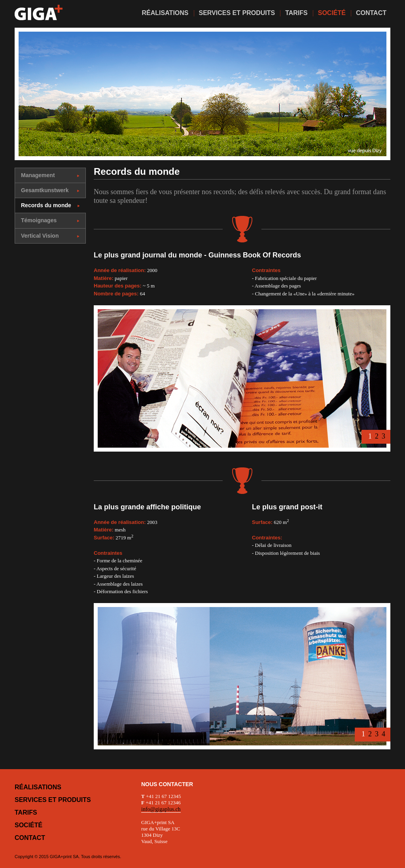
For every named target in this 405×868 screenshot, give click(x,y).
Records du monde (50, 205)
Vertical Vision (50, 236)
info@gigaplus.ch (161, 809)
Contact (30, 838)
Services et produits (53, 800)
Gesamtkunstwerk (50, 190)
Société (28, 825)
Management (50, 175)
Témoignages (50, 220)
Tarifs (26, 812)
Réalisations (38, 787)
